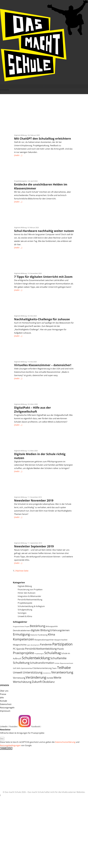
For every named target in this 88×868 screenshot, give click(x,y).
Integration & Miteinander (29, 596)
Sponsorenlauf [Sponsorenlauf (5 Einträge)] (27, 668)
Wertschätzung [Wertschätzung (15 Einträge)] (22, 682)
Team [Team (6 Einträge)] (54, 668)
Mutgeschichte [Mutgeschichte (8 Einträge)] (20, 645)
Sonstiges (22, 613)
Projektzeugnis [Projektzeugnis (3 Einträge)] (39, 654)
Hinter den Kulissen (27, 593)
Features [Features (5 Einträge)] (34, 635)
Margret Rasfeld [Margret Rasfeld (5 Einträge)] (61, 640)
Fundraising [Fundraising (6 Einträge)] (43, 635)
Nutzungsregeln (7, 708)
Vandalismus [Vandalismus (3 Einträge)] (47, 673)
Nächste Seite (22, 571)
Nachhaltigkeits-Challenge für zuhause (42, 319)
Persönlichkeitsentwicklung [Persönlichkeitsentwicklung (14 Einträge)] (41, 649)
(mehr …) (18, 155)
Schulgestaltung (25, 610)
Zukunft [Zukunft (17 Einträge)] (37, 682)
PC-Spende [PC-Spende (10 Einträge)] (19, 649)
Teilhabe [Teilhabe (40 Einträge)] (64, 668)
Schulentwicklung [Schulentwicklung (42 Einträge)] (36, 658)
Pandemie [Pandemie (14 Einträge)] (46, 644)
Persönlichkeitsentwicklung (30, 600)
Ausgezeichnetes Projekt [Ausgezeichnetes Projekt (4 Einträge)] (21, 626)
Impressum (5, 711)
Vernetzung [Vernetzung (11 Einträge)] (19, 678)
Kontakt (4, 701)
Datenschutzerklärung (65, 742)
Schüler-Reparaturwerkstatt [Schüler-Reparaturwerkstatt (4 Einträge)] (64, 663)
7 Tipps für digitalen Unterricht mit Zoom (43, 277)
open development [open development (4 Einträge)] (33, 645)
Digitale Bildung (20, 135)
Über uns (4, 691)
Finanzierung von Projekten (30, 590)
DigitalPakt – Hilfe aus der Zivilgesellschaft (33, 409)
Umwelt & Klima (25, 616)
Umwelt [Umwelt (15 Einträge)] (18, 672)
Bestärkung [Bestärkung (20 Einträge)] (37, 626)
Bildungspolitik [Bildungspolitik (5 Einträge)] (52, 626)
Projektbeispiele (20, 181)
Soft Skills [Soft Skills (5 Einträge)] (17, 668)
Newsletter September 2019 (34, 546)
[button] (44, 86)
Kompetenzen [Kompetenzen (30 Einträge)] (24, 639)
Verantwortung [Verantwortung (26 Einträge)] (62, 672)
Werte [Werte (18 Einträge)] (57, 678)
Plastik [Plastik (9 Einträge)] (60, 649)
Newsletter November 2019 (34, 500)
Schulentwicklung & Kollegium (31, 606)
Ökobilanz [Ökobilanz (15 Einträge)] (48, 682)
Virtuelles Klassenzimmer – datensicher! (43, 365)
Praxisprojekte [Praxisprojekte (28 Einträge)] (24, 653)
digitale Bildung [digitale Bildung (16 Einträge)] (40, 630)
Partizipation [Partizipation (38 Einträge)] (62, 644)
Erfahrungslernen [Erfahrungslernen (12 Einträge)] (60, 630)
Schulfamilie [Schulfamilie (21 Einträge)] (58, 658)
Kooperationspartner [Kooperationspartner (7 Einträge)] (44, 640)
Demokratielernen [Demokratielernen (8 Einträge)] (22, 630)
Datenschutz (6, 704)
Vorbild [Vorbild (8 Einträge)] (50, 678)
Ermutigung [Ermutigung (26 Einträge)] (21, 634)
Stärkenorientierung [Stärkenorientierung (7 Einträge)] (42, 668)
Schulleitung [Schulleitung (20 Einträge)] (21, 663)
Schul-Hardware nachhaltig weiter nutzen (44, 231)
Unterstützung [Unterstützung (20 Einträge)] (33, 672)
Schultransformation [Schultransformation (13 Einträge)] (42, 663)
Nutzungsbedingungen (10, 745)
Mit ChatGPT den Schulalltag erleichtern (43, 138)
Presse (3, 694)
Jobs (2, 698)
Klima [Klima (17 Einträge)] (51, 634)
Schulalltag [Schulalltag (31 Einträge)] (53, 653)
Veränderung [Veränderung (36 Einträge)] (36, 677)
